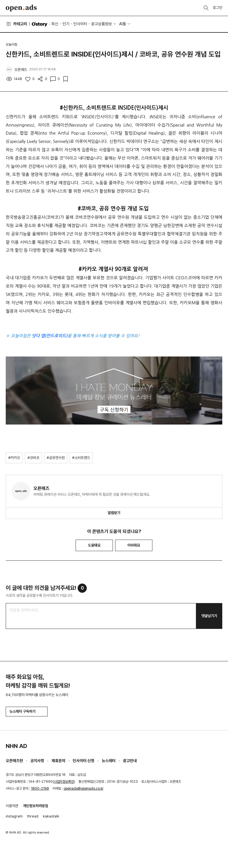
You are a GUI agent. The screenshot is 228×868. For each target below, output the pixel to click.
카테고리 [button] (16, 24)
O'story (40, 24)
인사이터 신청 (83, 761)
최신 (55, 24)
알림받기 (114, 513)
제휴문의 (58, 761)
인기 (66, 24)
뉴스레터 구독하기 (27, 711)
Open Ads (21, 8)
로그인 (218, 8)
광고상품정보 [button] (101, 24)
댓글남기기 (209, 616)
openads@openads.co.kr (83, 788)
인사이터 (80, 24)
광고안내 (130, 761)
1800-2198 (40, 788)
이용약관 (12, 806)
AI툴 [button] (123, 24)
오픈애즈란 (14, 761)
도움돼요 (94, 545)
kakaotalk (51, 816)
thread (33, 816)
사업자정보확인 (64, 782)
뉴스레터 (109, 761)
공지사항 (37, 761)
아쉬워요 (134, 545)
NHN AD (16, 746)
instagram (14, 816)
